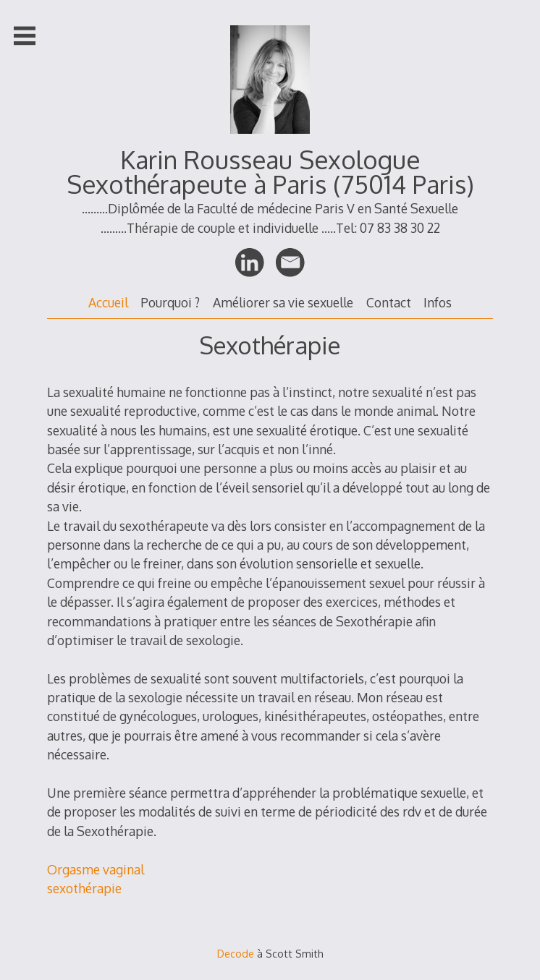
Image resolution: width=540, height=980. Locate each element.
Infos (438, 302)
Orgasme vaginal (96, 869)
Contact (389, 302)
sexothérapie (84, 888)
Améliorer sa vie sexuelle (283, 302)
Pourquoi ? (170, 302)
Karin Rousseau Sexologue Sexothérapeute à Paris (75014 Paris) (270, 172)
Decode (236, 954)
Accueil (108, 302)
